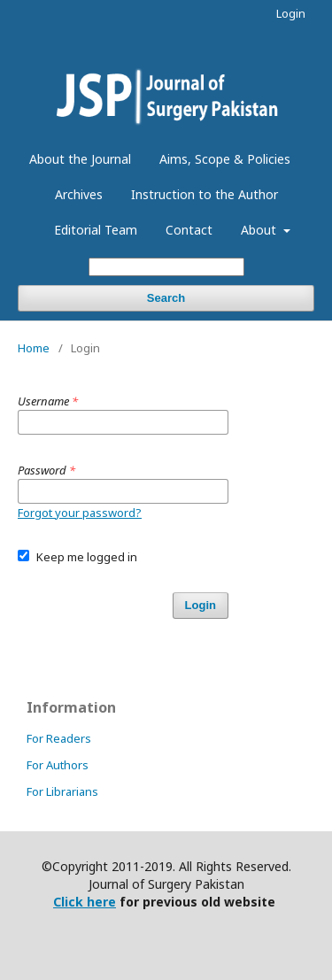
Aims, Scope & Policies (225, 159)
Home (34, 348)
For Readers (59, 738)
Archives (79, 194)
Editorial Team (96, 230)
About (260, 230)
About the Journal (80, 159)
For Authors (58, 765)
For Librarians (62, 791)
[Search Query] (166, 267)
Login (291, 13)
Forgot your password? (80, 513)
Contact (189, 230)
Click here (85, 902)
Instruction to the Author (205, 194)
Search (166, 298)
